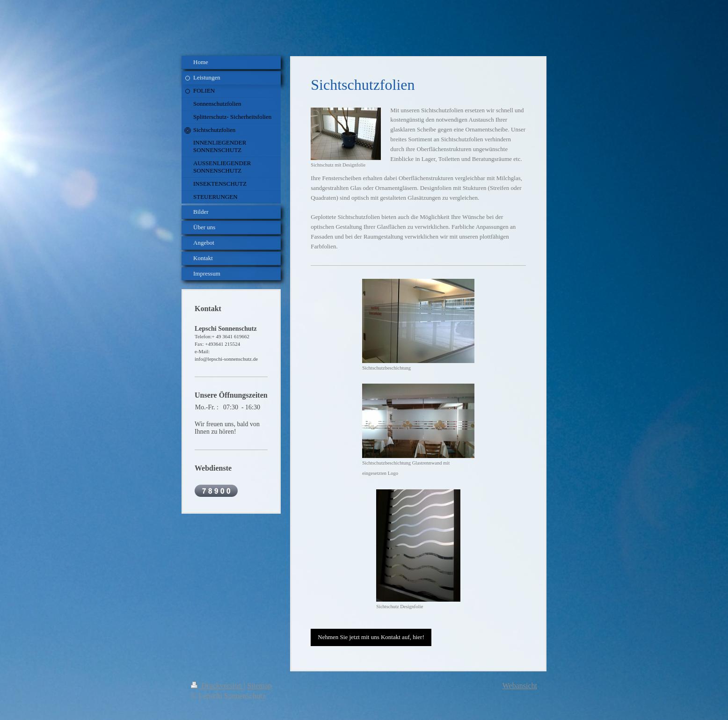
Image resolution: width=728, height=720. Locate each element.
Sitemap (259, 686)
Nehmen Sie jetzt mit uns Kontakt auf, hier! (371, 637)
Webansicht (520, 686)
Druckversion (217, 686)
